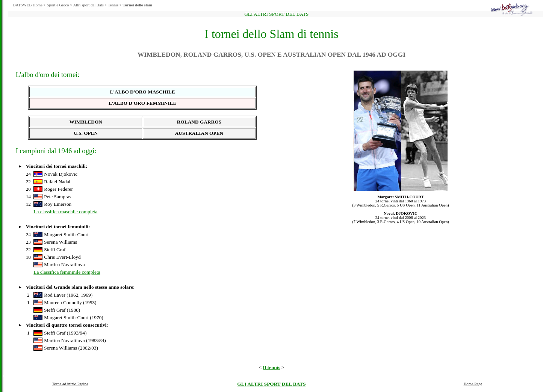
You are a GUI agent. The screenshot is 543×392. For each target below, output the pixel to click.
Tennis (113, 5)
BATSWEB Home (28, 5)
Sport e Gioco (58, 5)
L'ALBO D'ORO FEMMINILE (143, 103)
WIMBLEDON (86, 122)
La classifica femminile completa (67, 272)
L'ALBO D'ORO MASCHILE (142, 92)
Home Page (473, 384)
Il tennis (271, 367)
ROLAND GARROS (199, 122)
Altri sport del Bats (88, 5)
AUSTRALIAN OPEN (199, 133)
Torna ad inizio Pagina (70, 384)
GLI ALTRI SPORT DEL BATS (271, 384)
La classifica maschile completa (65, 212)
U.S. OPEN (86, 133)
